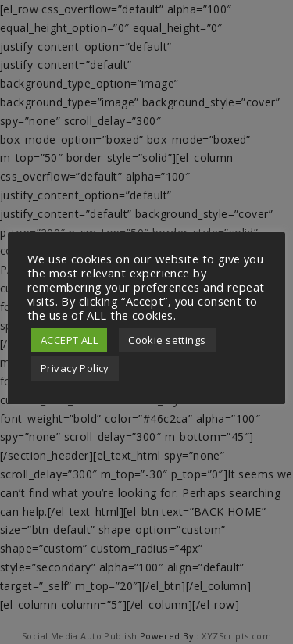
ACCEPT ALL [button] (69, 340)
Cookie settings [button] (167, 340)
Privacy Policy (75, 368)
